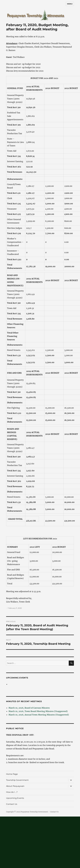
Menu (70, 4)
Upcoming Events (17, 678)
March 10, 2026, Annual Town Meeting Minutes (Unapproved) (39, 715)
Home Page (12, 774)
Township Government (17, 780)
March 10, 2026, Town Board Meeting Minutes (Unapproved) (38, 711)
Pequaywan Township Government (34, 812)
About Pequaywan (15, 786)
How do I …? (12, 792)
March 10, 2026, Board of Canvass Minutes (29, 708)
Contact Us (12, 804)
